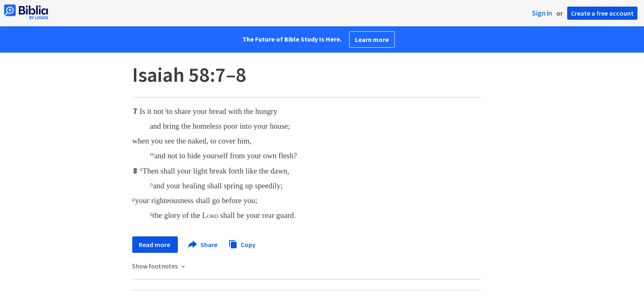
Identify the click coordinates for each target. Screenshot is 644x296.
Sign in (542, 13)
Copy (242, 244)
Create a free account (602, 13)
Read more (155, 245)
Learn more (372, 39)
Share (203, 245)
